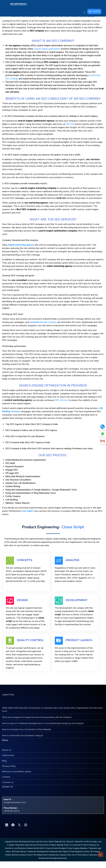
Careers (6, 777)
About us (7, 750)
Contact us (8, 782)
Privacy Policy (9, 766)
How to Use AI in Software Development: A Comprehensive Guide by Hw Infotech (43, 723)
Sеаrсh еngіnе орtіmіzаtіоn (47, 49)
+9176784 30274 (12, 811)
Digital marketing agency (21, 245)
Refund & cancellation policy (17, 771)
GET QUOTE (94, 3)
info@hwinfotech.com (15, 802)
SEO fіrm (70, 124)
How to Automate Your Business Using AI (23, 735)
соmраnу (43, 322)
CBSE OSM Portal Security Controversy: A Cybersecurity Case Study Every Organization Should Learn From (53, 709)
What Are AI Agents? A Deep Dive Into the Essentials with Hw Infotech (37, 717)
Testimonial (8, 755)
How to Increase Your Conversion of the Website (27, 729)
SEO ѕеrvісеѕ (61, 400)
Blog (4, 761)
